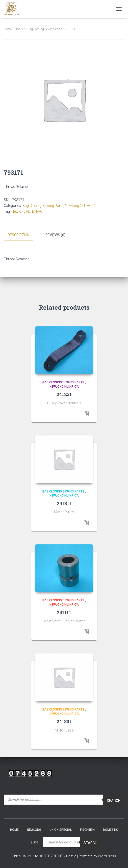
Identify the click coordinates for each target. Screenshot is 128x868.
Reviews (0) (55, 235)
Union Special (61, 830)
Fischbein (87, 830)
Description (19, 235)
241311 (64, 503)
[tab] (22, 235)
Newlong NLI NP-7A (64, 387)
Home (8, 29)
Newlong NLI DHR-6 (80, 206)
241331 (64, 721)
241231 (64, 394)
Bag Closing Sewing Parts (45, 29)
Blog (35, 842)
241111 (64, 613)
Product (20, 29)
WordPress (107, 856)
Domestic (111, 830)
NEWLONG (34, 830)
